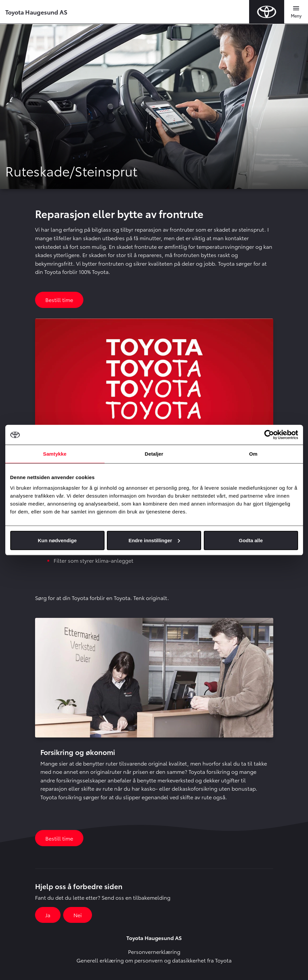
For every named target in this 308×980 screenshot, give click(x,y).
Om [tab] (253, 454)
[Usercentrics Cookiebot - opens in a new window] (269, 435)
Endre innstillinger (154, 540)
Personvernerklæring (154, 951)
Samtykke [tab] (55, 454)
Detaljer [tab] (154, 454)
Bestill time (59, 300)
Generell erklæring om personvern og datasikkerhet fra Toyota (154, 960)
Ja (48, 915)
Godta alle (251, 540)
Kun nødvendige (57, 540)
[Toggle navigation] (296, 12)
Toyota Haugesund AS (36, 12)
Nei (78, 915)
